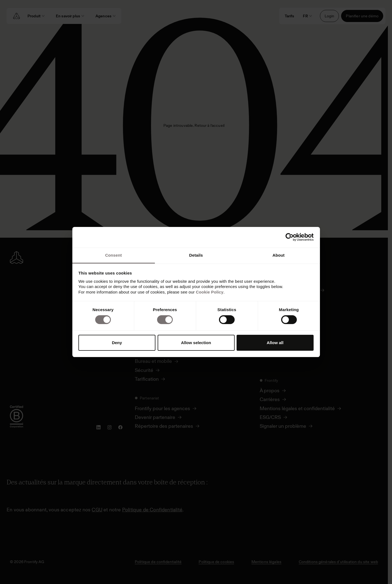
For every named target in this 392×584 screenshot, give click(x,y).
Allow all (275, 343)
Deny (117, 343)
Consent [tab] (113, 255)
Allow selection (196, 343)
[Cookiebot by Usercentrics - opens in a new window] (290, 237)
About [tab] (279, 255)
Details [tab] (196, 255)
